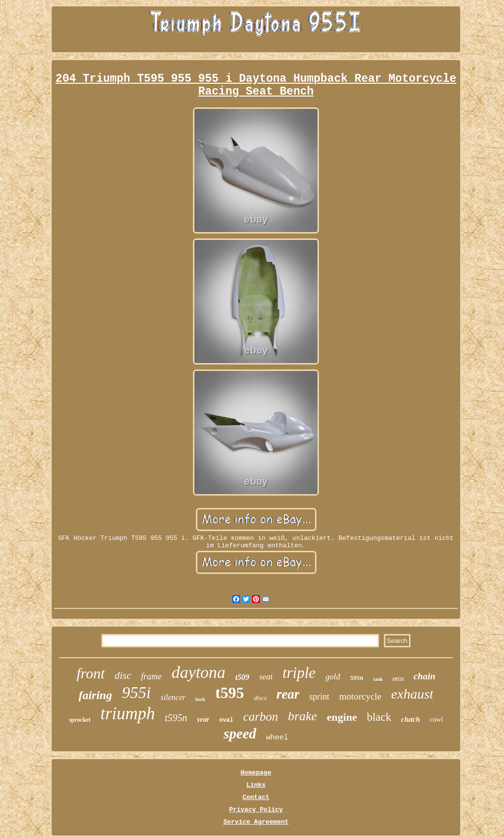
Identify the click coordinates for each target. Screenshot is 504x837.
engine (342, 717)
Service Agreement (256, 822)
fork (200, 699)
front (90, 673)
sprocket (80, 720)
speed (240, 734)
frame (152, 676)
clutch (410, 719)
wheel (277, 738)
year (203, 720)
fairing (95, 695)
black (379, 717)
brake (302, 716)
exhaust (412, 694)
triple (299, 673)
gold (333, 677)
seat (266, 677)
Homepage (256, 773)
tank (378, 679)
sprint (319, 697)
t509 (242, 677)
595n (357, 678)
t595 (230, 693)
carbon (261, 717)
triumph (128, 714)
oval (226, 720)
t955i (398, 679)
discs (260, 698)
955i (137, 693)
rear (288, 694)
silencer (173, 697)
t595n (176, 718)
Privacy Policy (256, 810)
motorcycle (360, 696)
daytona (199, 672)
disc (123, 675)
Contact (256, 797)
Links (256, 785)
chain (424, 676)
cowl (436, 720)
